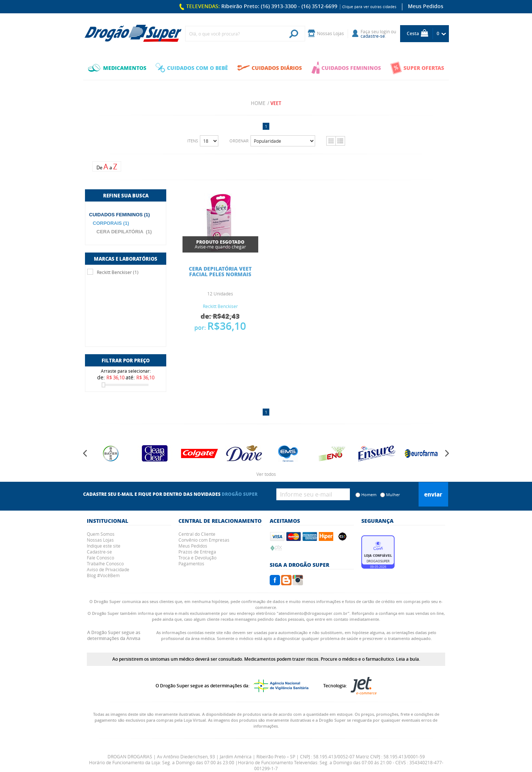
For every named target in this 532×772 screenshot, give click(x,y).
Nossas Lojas (100, 540)
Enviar (433, 494)
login (385, 31)
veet (276, 103)
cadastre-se (373, 36)
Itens (193, 141)
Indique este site (104, 546)
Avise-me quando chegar (220, 244)
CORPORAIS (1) (111, 223)
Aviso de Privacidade (108, 569)
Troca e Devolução (197, 558)
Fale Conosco (100, 558)
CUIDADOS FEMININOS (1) (120, 215)
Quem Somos (101, 534)
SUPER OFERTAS (417, 68)
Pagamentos (191, 563)
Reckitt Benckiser (220, 306)
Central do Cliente (197, 534)
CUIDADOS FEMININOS (346, 68)
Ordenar (239, 141)
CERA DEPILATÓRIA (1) (124, 232)
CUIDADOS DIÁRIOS (270, 68)
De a (107, 167)
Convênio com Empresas (204, 540)
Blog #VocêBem (103, 575)
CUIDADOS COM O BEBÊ (192, 68)
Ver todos (266, 474)
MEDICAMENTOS (117, 68)
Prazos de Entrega (197, 552)
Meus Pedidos (426, 6)
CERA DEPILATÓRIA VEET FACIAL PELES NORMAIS (220, 271)
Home (258, 103)
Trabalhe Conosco (105, 563)
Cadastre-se (99, 552)
